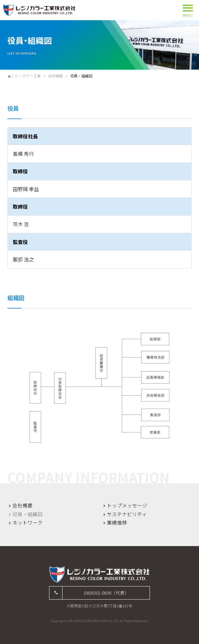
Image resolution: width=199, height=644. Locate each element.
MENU (188, 10)
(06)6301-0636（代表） (106, 593)
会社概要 (23, 505)
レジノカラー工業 (26, 76)
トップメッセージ (127, 505)
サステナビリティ (127, 514)
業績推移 (117, 523)
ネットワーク (28, 523)
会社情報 (55, 76)
